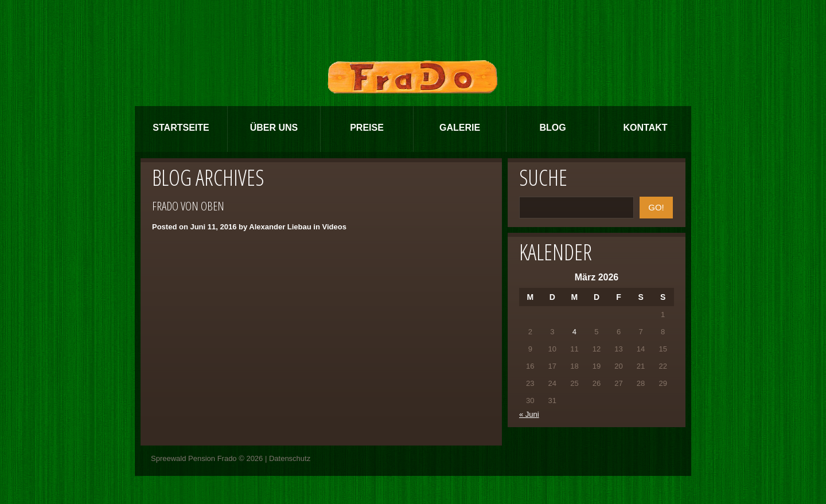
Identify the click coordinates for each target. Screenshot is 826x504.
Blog (552, 128)
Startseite (181, 128)
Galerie (460, 128)
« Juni (529, 414)
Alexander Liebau (280, 227)
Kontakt (645, 128)
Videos (334, 227)
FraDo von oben (188, 206)
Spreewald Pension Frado (194, 458)
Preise (367, 128)
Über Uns (274, 128)
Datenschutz (290, 458)
